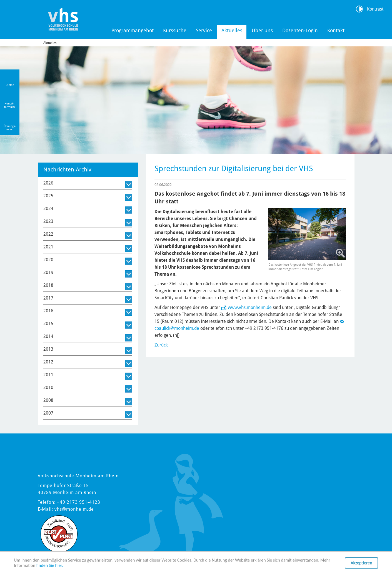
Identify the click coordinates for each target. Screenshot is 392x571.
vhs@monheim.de (74, 509)
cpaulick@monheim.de (177, 328)
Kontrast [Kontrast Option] (375, 9)
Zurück (161, 345)
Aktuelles (232, 30)
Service (204, 30)
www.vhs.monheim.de (250, 307)
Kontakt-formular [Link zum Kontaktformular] (10, 105)
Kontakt (336, 30)
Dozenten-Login (300, 30)
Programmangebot (133, 30)
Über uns (262, 30)
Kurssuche (175, 30)
